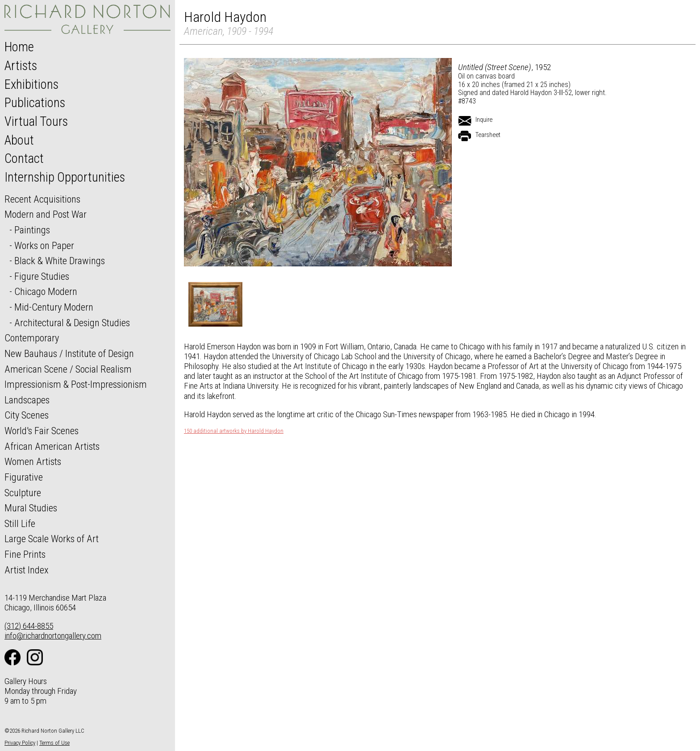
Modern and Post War (46, 214)
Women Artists (33, 461)
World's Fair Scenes (42, 431)
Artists (21, 66)
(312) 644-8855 (29, 626)
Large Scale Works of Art (52, 539)
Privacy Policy (20, 743)
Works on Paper (44, 245)
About (19, 140)
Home (19, 47)
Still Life (20, 523)
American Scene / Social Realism (68, 369)
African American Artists (52, 446)
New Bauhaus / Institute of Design (69, 353)
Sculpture (23, 493)
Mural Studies (31, 508)
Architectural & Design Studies (72, 323)
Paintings (32, 230)
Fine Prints (25, 554)
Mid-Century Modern (54, 307)
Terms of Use (54, 743)
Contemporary (32, 338)
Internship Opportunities (65, 177)
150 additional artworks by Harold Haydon (234, 431)
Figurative (24, 477)
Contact (24, 158)
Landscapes (27, 400)
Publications (35, 103)
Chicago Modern (46, 291)
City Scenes (27, 415)
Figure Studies (42, 276)
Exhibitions (31, 84)
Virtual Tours (36, 121)
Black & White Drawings (60, 261)
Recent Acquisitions (42, 199)
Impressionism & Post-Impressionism (76, 384)
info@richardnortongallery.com (53, 636)
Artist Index (27, 570)
